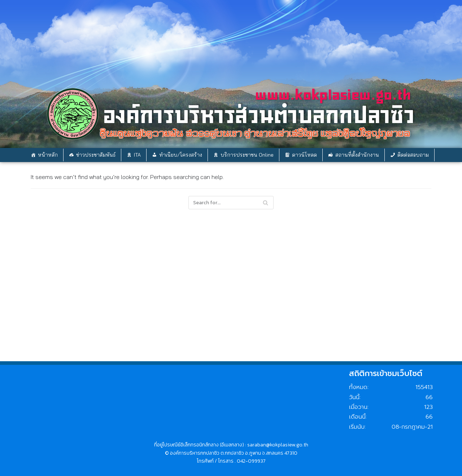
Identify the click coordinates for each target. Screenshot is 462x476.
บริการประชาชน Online (247, 155)
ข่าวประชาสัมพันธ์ (96, 155)
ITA (137, 155)
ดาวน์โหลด (304, 155)
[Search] (265, 203)
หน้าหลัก (48, 155)
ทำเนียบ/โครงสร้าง (181, 155)
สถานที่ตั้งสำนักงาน (357, 155)
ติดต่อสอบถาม (413, 155)
